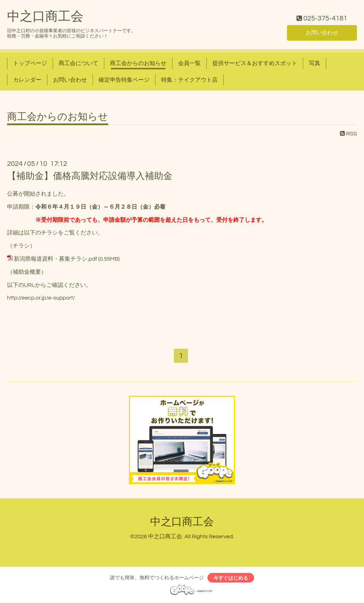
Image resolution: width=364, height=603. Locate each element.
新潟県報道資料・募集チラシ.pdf (55, 259)
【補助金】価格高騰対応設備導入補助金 (90, 176)
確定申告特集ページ (124, 80)
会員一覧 (189, 63)
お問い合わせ (322, 32)
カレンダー (27, 80)
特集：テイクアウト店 (189, 80)
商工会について (78, 63)
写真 (315, 63)
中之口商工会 (45, 17)
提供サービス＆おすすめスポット (255, 63)
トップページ (30, 63)
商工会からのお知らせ (138, 63)
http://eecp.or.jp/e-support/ (41, 298)
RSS (348, 134)
